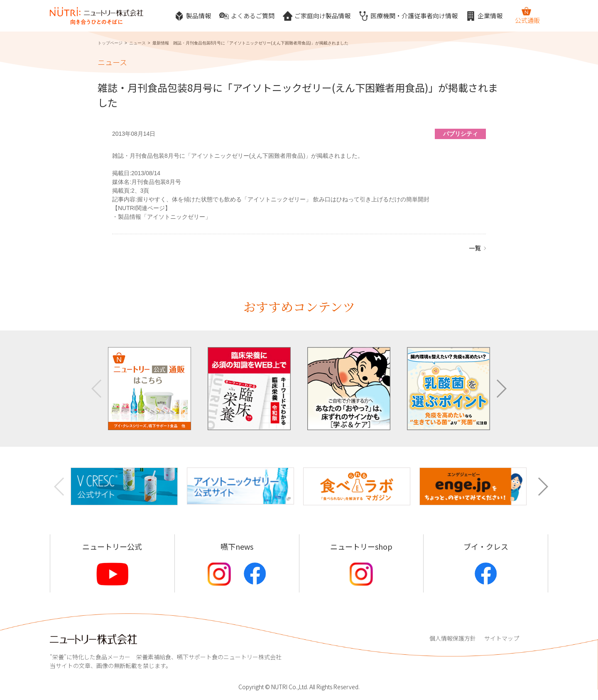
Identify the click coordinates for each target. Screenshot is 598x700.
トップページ (110, 43)
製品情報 (193, 16)
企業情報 (484, 16)
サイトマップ (502, 638)
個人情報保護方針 (453, 638)
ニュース (137, 43)
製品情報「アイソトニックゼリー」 (164, 217)
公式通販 (527, 15)
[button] (501, 389)
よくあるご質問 (247, 16)
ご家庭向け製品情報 (317, 16)
